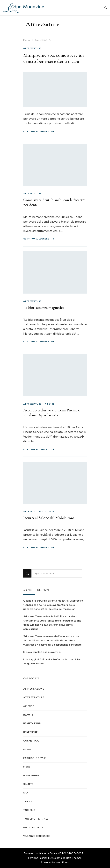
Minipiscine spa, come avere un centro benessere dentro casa (54, 58)
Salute (28, 784)
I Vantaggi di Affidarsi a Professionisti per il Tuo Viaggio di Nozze (52, 662)
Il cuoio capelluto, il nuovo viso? (42, 652)
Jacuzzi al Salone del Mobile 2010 (49, 518)
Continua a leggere (39, 131)
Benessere (30, 732)
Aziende (50, 404)
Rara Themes (74, 858)
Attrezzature (32, 48)
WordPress (62, 862)
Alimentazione (34, 689)
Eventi (28, 750)
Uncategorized (34, 827)
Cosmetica (31, 741)
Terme (28, 802)
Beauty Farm (32, 723)
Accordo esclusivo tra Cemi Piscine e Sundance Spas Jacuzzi (52, 413)
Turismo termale (36, 819)
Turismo (29, 810)
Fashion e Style (35, 758)
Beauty (28, 715)
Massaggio (31, 776)
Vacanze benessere (37, 836)
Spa (26, 793)
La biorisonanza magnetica (44, 308)
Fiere (27, 767)
